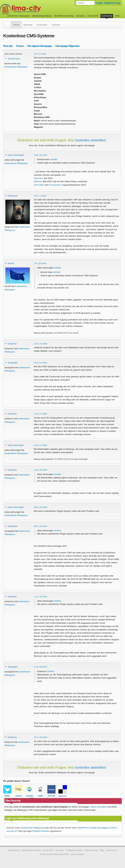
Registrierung (112, 3)
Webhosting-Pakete (42, 16)
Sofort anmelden (98, 807)
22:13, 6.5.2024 (40, 54)
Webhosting (14, 850)
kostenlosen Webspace (16, 67)
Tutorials (56, 25)
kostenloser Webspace (18, 16)
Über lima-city (91, 850)
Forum (16, 25)
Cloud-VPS (93, 16)
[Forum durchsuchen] (85, 3)
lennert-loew (14, 59)
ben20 (11, 263)
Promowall (42, 25)
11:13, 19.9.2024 (41, 597)
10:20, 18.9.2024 (41, 470)
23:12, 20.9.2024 (41, 737)
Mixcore (38, 181)
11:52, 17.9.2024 (41, 414)
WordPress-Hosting (64, 16)
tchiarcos (12, 344)
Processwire (55, 185)
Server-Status (77, 854)
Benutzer (28, 25)
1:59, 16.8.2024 (40, 263)
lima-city (8, 46)
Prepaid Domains (41, 831)
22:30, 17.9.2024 (41, 445)
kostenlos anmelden (90, 140)
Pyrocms (38, 178)
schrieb (53, 159)
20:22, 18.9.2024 (41, 526)
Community (107, 16)
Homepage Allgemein (67, 46)
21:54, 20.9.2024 (41, 667)
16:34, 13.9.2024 (41, 344)
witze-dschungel (16, 155)
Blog (102, 850)
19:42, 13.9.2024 (41, 363)
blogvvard (13, 196)
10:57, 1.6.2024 (40, 196)
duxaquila (13, 363)
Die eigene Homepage (40, 46)
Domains (81, 16)
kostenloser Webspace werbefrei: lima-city (33, 9)
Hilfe (117, 16)
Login (99, 3)
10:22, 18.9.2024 (41, 507)
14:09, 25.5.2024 (41, 155)
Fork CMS (39, 185)
